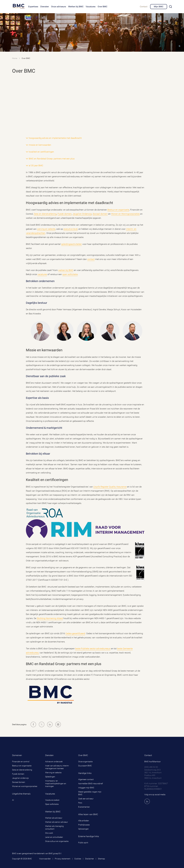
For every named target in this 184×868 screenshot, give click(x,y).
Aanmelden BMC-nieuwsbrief (91, 784)
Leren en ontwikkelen (54, 837)
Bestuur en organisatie (118, 210)
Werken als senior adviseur (57, 822)
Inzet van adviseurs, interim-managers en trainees (57, 767)
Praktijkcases (84, 825)
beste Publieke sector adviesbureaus (93, 649)
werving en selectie (46, 229)
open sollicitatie (70, 274)
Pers (80, 803)
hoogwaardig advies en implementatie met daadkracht (55, 138)
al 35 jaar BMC (36, 165)
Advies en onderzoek (54, 762)
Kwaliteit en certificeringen (47, 480)
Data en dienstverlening (45, 214)
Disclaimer (90, 859)
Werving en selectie (53, 773)
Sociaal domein (100, 214)
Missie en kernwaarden (44, 350)
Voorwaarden (45, 859)
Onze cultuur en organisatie (57, 841)
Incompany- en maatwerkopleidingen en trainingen (56, 784)
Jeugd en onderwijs (20, 778)
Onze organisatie (85, 762)
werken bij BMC (66, 270)
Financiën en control (21, 762)
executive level (71, 229)
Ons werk (49, 833)
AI (13, 800)
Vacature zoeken (52, 800)
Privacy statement (63, 859)
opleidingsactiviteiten (71, 244)
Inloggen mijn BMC (86, 788)
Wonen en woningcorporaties (25, 786)
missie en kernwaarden (40, 145)
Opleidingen (50, 777)
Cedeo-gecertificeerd (75, 633)
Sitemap (101, 859)
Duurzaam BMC (85, 766)
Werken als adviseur (54, 818)
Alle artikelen (84, 821)
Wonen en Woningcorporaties (125, 214)
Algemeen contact (86, 779)
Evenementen (84, 807)
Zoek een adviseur (86, 799)
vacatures (42, 274)
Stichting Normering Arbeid (50, 618)
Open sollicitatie (52, 804)
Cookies (78, 859)
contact (91, 259)
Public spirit (83, 843)
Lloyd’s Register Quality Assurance (110, 487)
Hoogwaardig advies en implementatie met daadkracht (69, 203)
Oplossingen (83, 829)
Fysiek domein (65, 214)
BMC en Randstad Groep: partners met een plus (52, 159)
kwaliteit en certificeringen (41, 152)
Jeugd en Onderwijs (82, 214)
